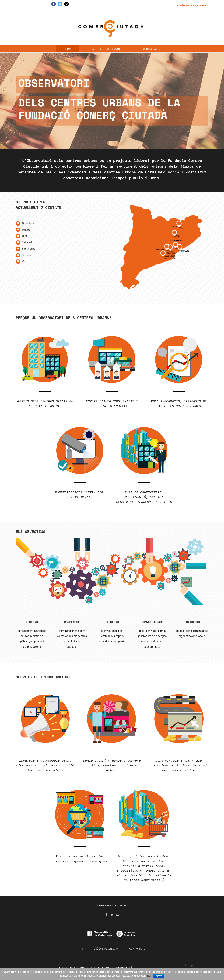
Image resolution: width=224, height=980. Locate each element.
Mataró (26, 230)
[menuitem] (192, 5)
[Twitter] (112, 915)
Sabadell (27, 242)
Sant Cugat (28, 249)
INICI (82, 949)
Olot (24, 236)
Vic (24, 262)
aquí (149, 976)
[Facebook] (107, 915)
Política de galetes (99, 968)
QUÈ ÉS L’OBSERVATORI (107, 949)
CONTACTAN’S (137, 949)
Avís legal (84, 968)
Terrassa (27, 255)
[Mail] (117, 915)
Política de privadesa (68, 968)
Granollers (28, 223)
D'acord (158, 976)
